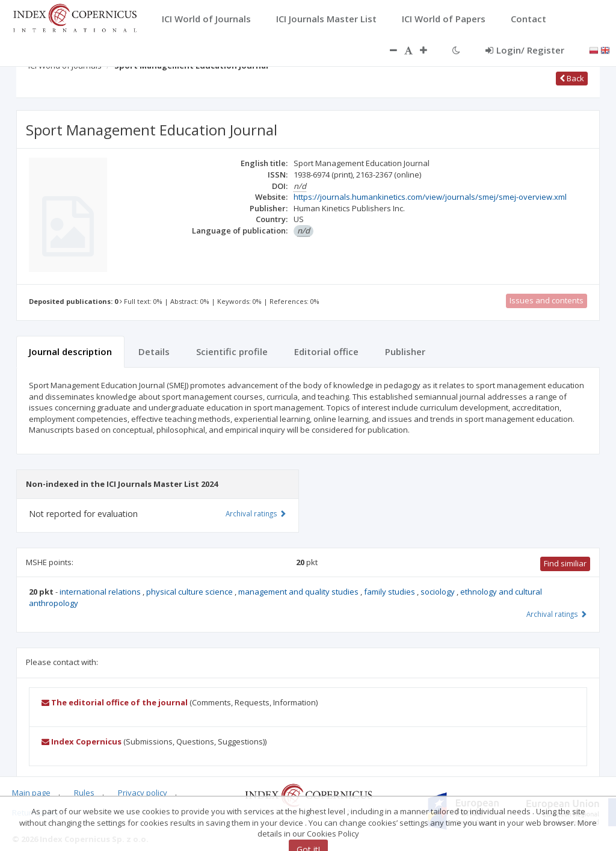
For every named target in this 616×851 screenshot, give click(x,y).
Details (154, 351)
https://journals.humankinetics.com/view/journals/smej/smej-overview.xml (430, 197)
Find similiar (565, 563)
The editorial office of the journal (115, 702)
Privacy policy (143, 793)
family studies (390, 592)
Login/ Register (525, 50)
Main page (31, 793)
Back (572, 78)
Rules (84, 793)
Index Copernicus (82, 741)
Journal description (70, 351)
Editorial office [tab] (326, 351)
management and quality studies (299, 592)
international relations (101, 592)
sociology (439, 592)
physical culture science (190, 592)
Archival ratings (557, 614)
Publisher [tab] (405, 351)
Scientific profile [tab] (232, 351)
